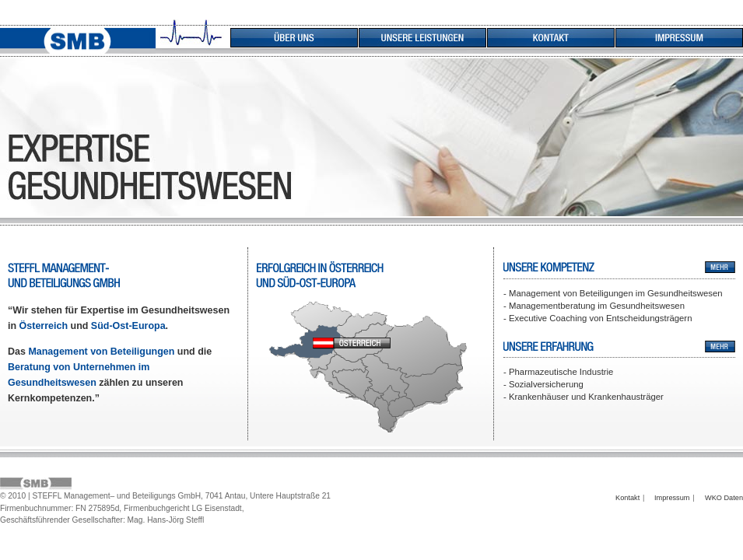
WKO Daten (724, 498)
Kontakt (627, 498)
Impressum (672, 498)
